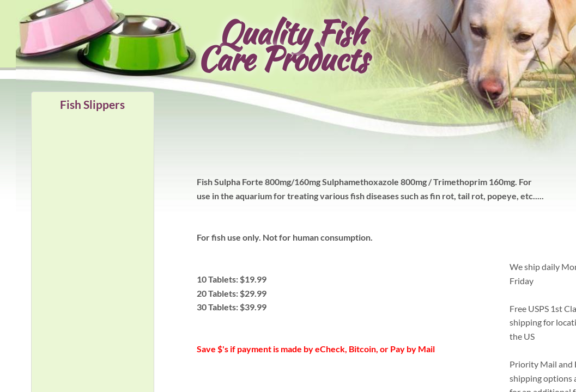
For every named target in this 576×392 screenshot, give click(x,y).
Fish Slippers (92, 104)
